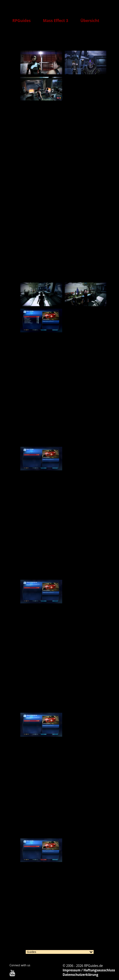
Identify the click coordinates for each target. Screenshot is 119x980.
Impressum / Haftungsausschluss (89, 970)
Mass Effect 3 (56, 21)
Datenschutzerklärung (81, 975)
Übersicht (90, 21)
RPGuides (22, 21)
